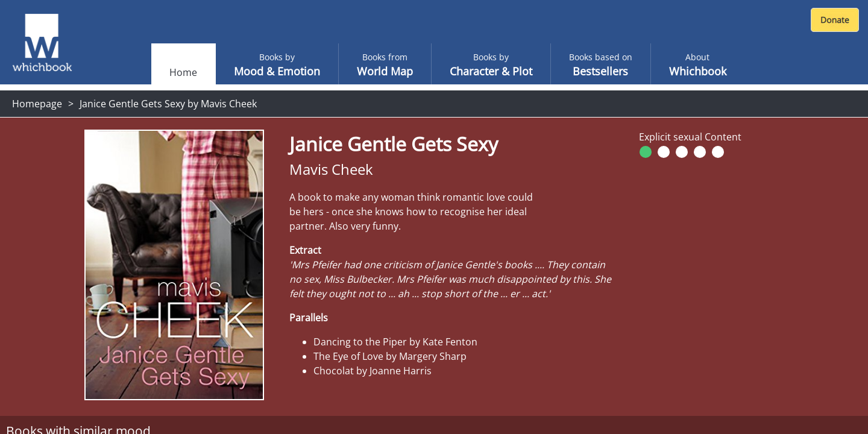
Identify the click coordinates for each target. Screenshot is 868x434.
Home (183, 72)
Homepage (37, 104)
